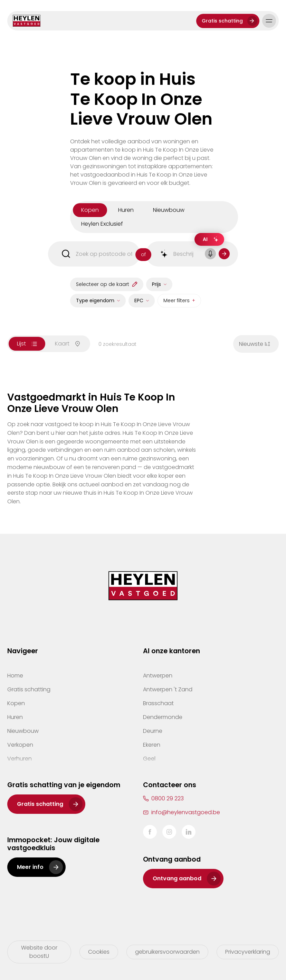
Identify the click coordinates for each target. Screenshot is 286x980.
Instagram (169, 832)
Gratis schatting (222, 21)
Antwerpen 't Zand (168, 689)
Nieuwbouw (23, 731)
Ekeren (152, 745)
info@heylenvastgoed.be (186, 812)
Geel (149, 759)
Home (15, 676)
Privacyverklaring (248, 952)
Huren (15, 717)
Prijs (156, 284)
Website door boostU (39, 952)
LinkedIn (189, 832)
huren (126, 210)
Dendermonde (163, 717)
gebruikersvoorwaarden (167, 952)
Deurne (153, 731)
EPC (139, 300)
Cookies (99, 952)
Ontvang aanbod (177, 878)
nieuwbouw (169, 210)
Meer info (30, 867)
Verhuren (20, 759)
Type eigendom (95, 300)
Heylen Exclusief (102, 224)
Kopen (16, 703)
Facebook (150, 832)
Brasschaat (158, 703)
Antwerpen (158, 676)
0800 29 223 (168, 798)
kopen (90, 210)
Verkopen (20, 745)
